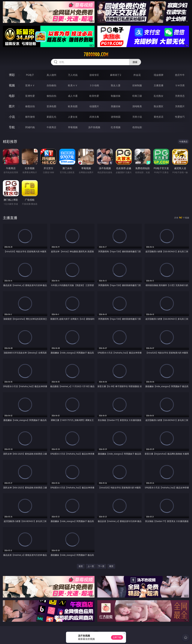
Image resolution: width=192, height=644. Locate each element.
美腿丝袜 (116, 106)
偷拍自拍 (51, 96)
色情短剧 (137, 127)
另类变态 (180, 96)
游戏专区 (94, 75)
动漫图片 (94, 106)
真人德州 (51, 75)
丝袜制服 (137, 85)
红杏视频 (116, 127)
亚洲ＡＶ (30, 85)
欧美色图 (73, 106)
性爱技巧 (180, 117)
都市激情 (30, 117)
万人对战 (73, 75)
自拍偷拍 (51, 85)
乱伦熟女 (159, 96)
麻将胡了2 (116, 75)
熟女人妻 (116, 85)
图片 (12, 106)
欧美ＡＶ (73, 85)
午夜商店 (51, 127)
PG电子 (30, 75)
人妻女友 (73, 117)
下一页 (101, 566)
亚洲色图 (51, 106)
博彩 (12, 75)
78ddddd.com (96, 54)
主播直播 (159, 85)
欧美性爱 (94, 96)
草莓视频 (73, 127)
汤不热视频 (94, 127)
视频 (12, 85)
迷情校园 (116, 117)
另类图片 (180, 106)
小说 (12, 117)
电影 (12, 96)
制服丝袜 (116, 96)
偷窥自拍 (30, 106)
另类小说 (137, 117)
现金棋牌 (159, 75)
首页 (81, 566)
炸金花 (137, 75)
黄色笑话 (159, 117)
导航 (12, 127)
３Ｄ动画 (94, 85)
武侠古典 (94, 117)
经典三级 (137, 96)
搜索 (135, 62)
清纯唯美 (137, 106)
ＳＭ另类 (180, 85)
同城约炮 (30, 127)
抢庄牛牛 (180, 75)
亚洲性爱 (30, 96)
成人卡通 (73, 96)
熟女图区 (159, 106)
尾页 (111, 566)
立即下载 (117, 637)
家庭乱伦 (51, 117)
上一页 (91, 566)
